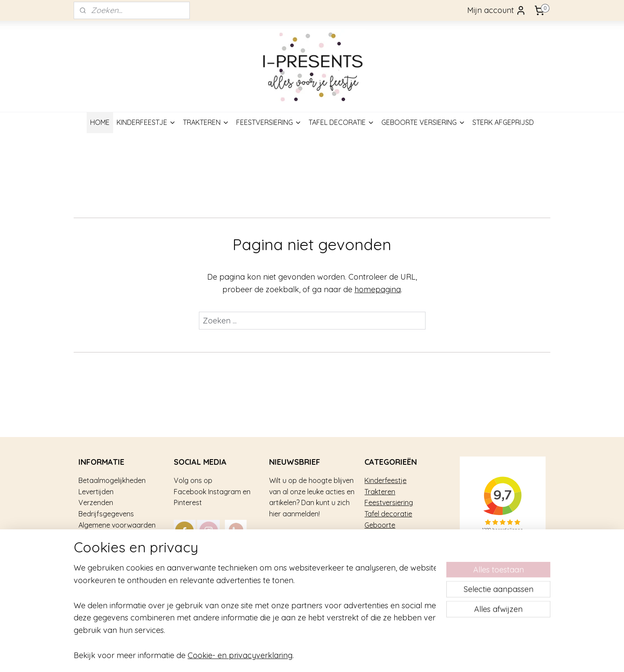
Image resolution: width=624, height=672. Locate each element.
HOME (100, 122)
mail (251, 558)
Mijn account (497, 10)
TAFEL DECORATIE (341, 122)
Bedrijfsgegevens (106, 514)
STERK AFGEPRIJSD (503, 122)
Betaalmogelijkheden (112, 480)
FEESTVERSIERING (269, 122)
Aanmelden (297, 538)
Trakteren (380, 492)
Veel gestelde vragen (112, 536)
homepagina (378, 289)
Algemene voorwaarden (117, 525)
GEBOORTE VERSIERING (423, 122)
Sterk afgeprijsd (390, 536)
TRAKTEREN (206, 122)
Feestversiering (389, 502)
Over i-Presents (103, 547)
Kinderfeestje (385, 480)
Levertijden (96, 492)
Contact (92, 569)
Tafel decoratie (388, 514)
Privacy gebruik (103, 558)
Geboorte (380, 525)
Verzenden (96, 502)
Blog (86, 580)
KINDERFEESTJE (146, 122)
